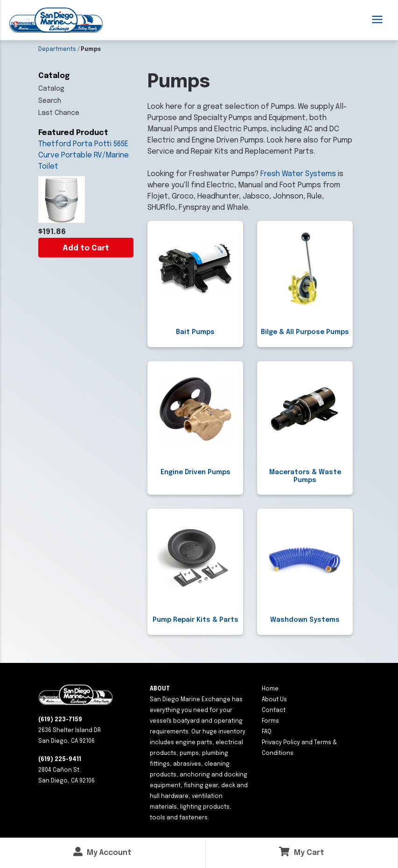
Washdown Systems (305, 620)
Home (270, 689)
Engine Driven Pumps (196, 472)
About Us (274, 700)
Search (50, 101)
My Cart (302, 852)
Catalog (51, 89)
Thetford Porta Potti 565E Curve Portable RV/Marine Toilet (84, 155)
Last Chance (59, 113)
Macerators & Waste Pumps (305, 476)
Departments (57, 50)
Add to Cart (86, 248)
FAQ (267, 732)
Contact (274, 711)
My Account (102, 852)
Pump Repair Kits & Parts (196, 620)
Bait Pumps (195, 332)
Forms (270, 721)
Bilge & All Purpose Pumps (305, 332)
